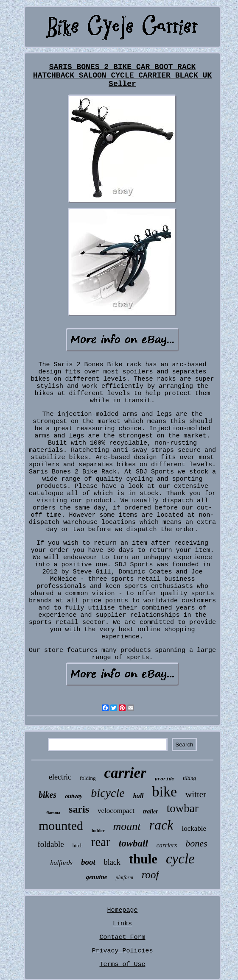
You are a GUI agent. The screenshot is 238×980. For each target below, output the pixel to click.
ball (139, 796)
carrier (125, 773)
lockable (194, 828)
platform (124, 877)
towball (133, 843)
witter (196, 794)
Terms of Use (122, 965)
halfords (61, 863)
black (112, 862)
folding (88, 778)
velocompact (116, 811)
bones (196, 843)
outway (74, 796)
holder (98, 830)
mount (127, 826)
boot (88, 862)
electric (60, 777)
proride (165, 779)
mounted (61, 825)
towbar (183, 808)
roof (150, 875)
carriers (167, 845)
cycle (180, 859)
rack (161, 825)
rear (101, 842)
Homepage (122, 910)
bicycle (108, 793)
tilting (189, 778)
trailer (151, 812)
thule (143, 859)
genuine (96, 877)
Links (122, 924)
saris (79, 809)
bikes (48, 795)
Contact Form (122, 937)
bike (165, 792)
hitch (78, 846)
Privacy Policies (122, 951)
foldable (50, 844)
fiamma (53, 813)
